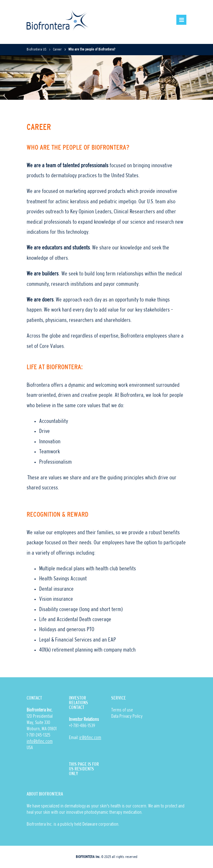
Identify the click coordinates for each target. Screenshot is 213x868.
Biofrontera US (36, 49)
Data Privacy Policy (127, 716)
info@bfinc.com (40, 742)
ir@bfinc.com (90, 738)
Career (57, 49)
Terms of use (122, 710)
